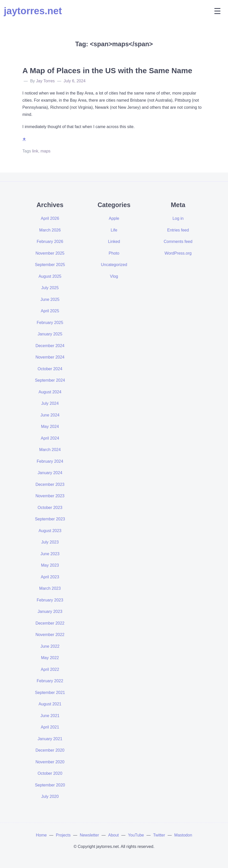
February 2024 (50, 461)
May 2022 (50, 658)
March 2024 (50, 450)
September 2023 (50, 519)
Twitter (159, 835)
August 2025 (50, 276)
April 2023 (50, 577)
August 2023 (50, 531)
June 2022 (50, 646)
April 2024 (50, 438)
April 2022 (50, 669)
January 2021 (50, 739)
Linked (114, 242)
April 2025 (50, 311)
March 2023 (50, 588)
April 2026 (50, 218)
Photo (114, 253)
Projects (63, 835)
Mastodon (183, 835)
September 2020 (50, 785)
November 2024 (50, 357)
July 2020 (50, 796)
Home (41, 835)
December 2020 (50, 750)
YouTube (136, 835)
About (113, 835)
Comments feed (178, 242)
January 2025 (50, 334)
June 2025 (50, 299)
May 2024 (50, 427)
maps (45, 151)
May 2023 (50, 565)
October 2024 (50, 369)
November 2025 (50, 253)
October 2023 (50, 508)
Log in (178, 218)
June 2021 (50, 716)
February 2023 (50, 600)
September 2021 (50, 693)
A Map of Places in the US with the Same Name (107, 71)
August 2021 (50, 704)
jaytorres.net (33, 11)
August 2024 (50, 392)
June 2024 (50, 415)
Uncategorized (114, 265)
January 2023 (50, 611)
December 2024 (50, 346)
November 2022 (50, 635)
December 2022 (50, 623)
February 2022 (50, 681)
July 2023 (50, 542)
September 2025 (50, 265)
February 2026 (50, 242)
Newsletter (89, 835)
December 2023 (50, 484)
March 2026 (50, 230)
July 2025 (50, 288)
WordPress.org (178, 253)
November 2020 (50, 762)
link (35, 151)
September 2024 (50, 380)
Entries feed (178, 230)
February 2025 (50, 323)
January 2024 (50, 473)
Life (114, 230)
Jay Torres (46, 81)
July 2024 (50, 403)
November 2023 (50, 496)
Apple (114, 218)
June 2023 (50, 554)
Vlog (114, 276)
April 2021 (50, 727)
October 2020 (50, 773)
